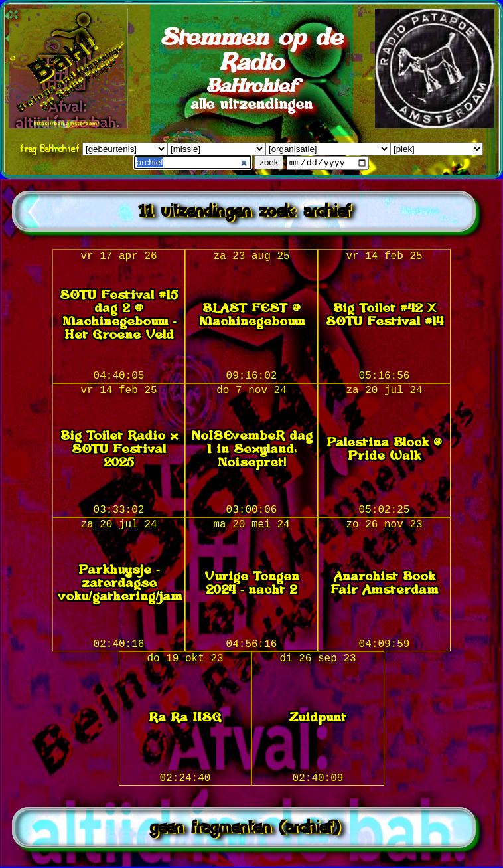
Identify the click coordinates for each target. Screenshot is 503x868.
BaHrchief (60, 148)
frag (29, 148)
